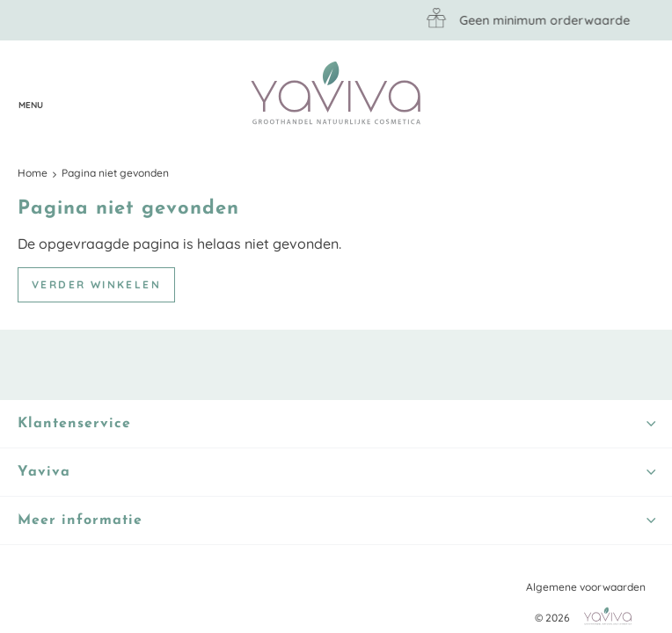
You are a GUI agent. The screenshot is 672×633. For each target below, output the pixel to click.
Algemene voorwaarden (586, 587)
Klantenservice (66, 94)
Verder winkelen (96, 284)
